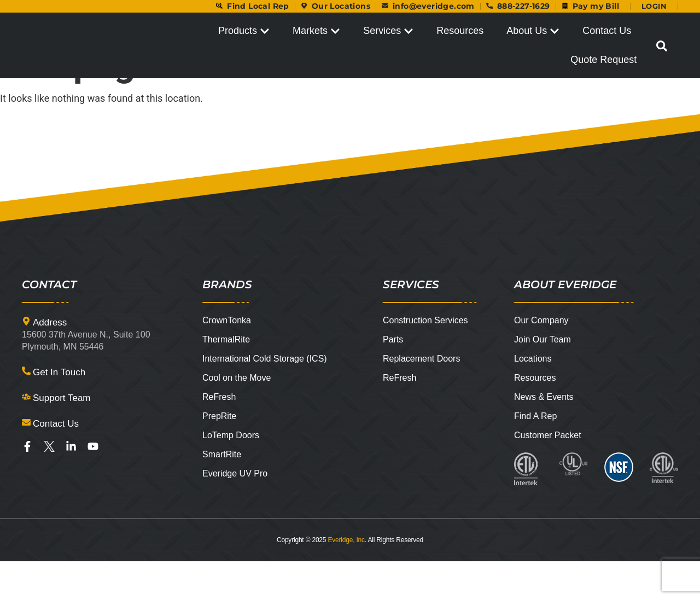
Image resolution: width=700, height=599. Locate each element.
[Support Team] (26, 434)
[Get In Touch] (26, 409)
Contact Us (56, 461)
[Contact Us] (26, 460)
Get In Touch (59, 410)
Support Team (62, 436)
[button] (662, 46)
